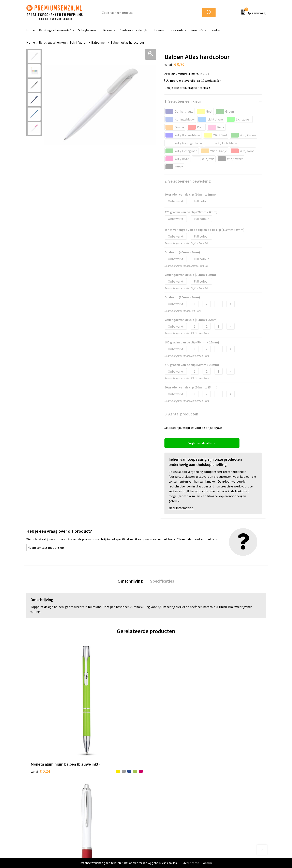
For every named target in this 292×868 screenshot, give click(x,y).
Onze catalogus (103, 792)
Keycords (177, 30)
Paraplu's (197, 30)
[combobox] (150, 12)
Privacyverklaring (222, 798)
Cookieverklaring (222, 792)
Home (31, 30)
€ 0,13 (100, 723)
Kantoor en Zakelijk (133, 30)
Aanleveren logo (162, 792)
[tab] (131, 581)
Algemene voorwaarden (227, 785)
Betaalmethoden (163, 804)
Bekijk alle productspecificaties (187, 88)
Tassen (159, 30)
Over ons (98, 785)
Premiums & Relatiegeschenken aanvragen (114, 807)
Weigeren (208, 863)
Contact (216, 30)
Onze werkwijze (162, 798)
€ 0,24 (40, 717)
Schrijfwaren (87, 30)
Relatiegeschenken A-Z (55, 30)
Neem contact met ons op (46, 547)
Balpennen (99, 42)
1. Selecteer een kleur (183, 101)
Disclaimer (218, 804)
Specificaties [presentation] (161, 581)
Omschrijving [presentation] (131, 581)
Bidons (108, 30)
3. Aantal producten (181, 414)
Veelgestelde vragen (106, 798)
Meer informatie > (181, 508)
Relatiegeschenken (52, 42)
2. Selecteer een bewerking (188, 181)
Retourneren (160, 810)
